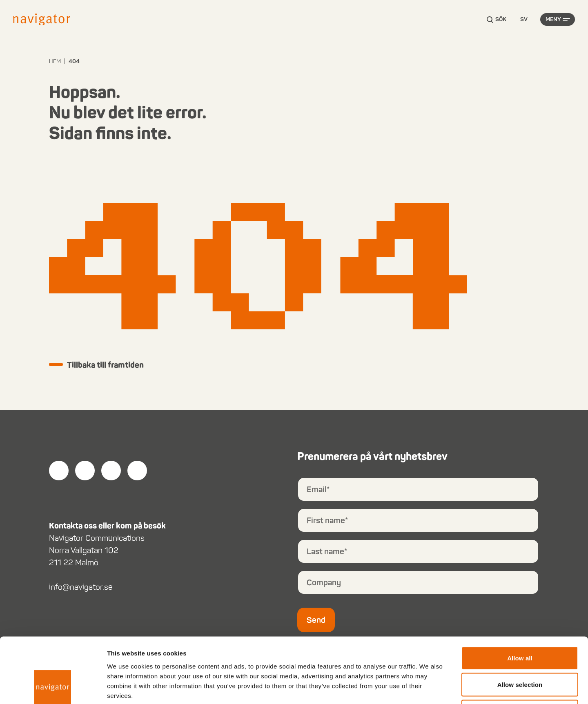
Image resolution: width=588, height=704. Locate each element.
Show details (429, 688)
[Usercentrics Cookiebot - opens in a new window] (53, 688)
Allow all (520, 597)
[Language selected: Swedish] (524, 20)
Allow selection (520, 624)
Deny (520, 650)
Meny (553, 19)
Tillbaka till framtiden (105, 365)
